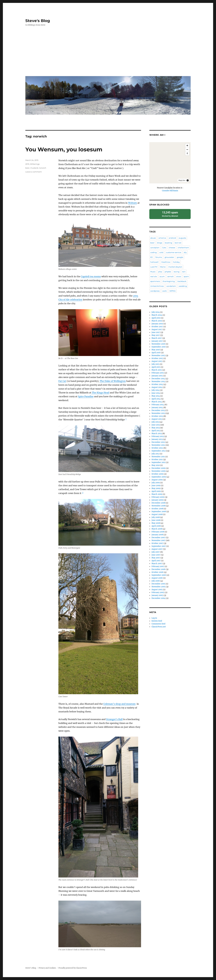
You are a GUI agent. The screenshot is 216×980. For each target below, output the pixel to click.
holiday (176, 262)
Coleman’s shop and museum (119, 704)
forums (159, 257)
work (164, 291)
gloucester (169, 257)
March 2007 (157, 563)
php (160, 271)
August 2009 (157, 480)
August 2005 (157, 589)
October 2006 (157, 572)
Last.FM (154, 267)
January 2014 (157, 407)
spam (186, 276)
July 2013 (155, 422)
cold (161, 252)
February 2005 (158, 592)
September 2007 (159, 546)
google (180, 257)
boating (168, 243)
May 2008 (156, 523)
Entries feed (157, 621)
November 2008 (158, 506)
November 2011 (158, 456)
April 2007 (156, 561)
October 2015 (157, 358)
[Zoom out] (187, 150)
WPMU (173, 291)
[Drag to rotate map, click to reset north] (187, 153)
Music (153, 271)
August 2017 (157, 329)
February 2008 (158, 532)
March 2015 (157, 370)
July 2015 (155, 364)
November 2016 (158, 344)
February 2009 (158, 497)
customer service (174, 252)
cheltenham (183, 247)
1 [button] (126, 419)
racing (177, 271)
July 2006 (156, 581)
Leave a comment (33, 172)
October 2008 (157, 509)
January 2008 (157, 535)
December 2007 (158, 537)
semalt (170, 276)
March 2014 (157, 402)
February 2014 (158, 404)
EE (152, 257)
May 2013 (156, 428)
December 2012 (158, 442)
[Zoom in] (187, 146)
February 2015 (158, 373)
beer (27, 168)
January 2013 (157, 439)
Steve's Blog (38, 21)
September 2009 (159, 477)
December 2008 (158, 503)
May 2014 (156, 396)
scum (162, 276)
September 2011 (158, 462)
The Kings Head (100, 393)
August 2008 (157, 514)
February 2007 (158, 566)
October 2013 (157, 416)
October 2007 (157, 543)
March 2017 (157, 338)
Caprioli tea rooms (91, 276)
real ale (154, 276)
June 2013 (156, 425)
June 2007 (156, 555)
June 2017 (156, 332)
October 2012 (157, 448)
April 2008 (156, 526)
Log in (154, 618)
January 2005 (157, 595)
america (162, 238)
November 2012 (158, 445)
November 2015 (158, 355)
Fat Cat (62, 381)
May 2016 (156, 350)
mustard (34, 168)
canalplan (155, 247)
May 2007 (156, 558)
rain (184, 271)
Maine (163, 267)
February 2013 (158, 436)
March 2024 (157, 315)
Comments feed (158, 624)
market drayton (175, 267)
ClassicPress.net (159, 627)
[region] (170, 163)
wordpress (155, 291)
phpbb (168, 271)
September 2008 (159, 511)
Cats (164, 247)
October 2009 (157, 474)
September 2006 (159, 575)
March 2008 (157, 529)
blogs (160, 243)
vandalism (171, 286)
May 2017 (156, 335)
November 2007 (158, 540)
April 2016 (156, 352)
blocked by (170, 214)
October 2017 (157, 326)
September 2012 (159, 451)
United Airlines (157, 286)
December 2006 (158, 569)
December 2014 (158, 378)
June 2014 (156, 393)
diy (185, 252)
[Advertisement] (109, 53)
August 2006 (157, 578)
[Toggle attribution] (188, 180)
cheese (172, 247)
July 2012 (155, 454)
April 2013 (156, 430)
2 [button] (83, 493)
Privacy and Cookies (47, 968)
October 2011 (157, 459)
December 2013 (158, 410)
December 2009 (158, 468)
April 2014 (156, 399)
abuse (153, 238)
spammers (155, 281)
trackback (182, 281)
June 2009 (156, 485)
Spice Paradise (86, 396)
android (172, 238)
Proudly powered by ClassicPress (73, 968)
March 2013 (157, 433)
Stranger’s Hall (114, 719)
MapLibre (182, 180)
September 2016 (159, 347)
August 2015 (157, 361)
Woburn (133, 203)
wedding (183, 286)
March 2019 (157, 321)
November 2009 (159, 471)
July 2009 (156, 483)
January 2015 (157, 376)
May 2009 (156, 488)
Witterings (35, 164)
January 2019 (157, 324)
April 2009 (156, 491)
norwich (42, 168)
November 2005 (158, 587)
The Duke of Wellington (113, 381)
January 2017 (157, 341)
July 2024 (156, 312)
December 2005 (158, 584)
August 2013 (157, 419)
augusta (182, 238)
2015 (27, 164)
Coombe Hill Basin (170, 191)
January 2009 (157, 500)
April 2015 (156, 367)
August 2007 (157, 549)
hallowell (154, 262)
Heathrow (166, 262)
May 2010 (156, 465)
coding (153, 252)
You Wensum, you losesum (64, 149)
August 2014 (157, 387)
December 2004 (158, 598)
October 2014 (157, 384)
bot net (178, 243)
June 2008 (156, 520)
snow (179, 276)
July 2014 (155, 390)
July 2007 (156, 552)
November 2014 (158, 381)
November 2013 (158, 413)
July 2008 (156, 517)
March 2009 (157, 494)
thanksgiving (169, 281)
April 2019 (156, 318)
